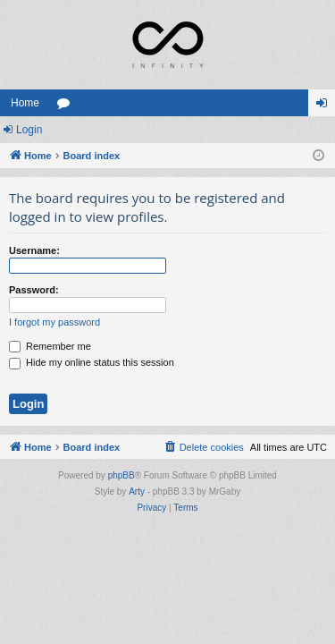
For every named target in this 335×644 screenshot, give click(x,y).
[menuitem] (204, 447)
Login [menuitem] (326, 106)
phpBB (121, 475)
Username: (34, 250)
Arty (137, 491)
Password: (34, 290)
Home (25, 103)
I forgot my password (54, 322)
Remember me (50, 346)
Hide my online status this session (92, 362)
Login (29, 130)
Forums (67, 106)
